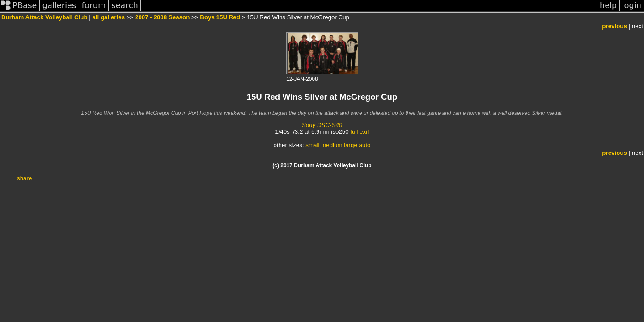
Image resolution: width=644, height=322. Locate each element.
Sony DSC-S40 (322, 125)
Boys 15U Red (220, 17)
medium (332, 145)
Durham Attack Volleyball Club (44, 17)
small (312, 145)
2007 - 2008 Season (162, 17)
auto (365, 145)
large (351, 145)
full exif (359, 132)
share (24, 178)
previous (614, 26)
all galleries (108, 17)
